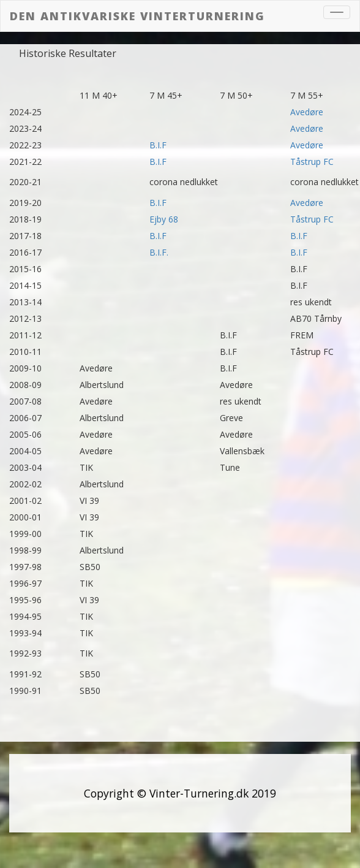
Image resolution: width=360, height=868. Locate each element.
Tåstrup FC (312, 162)
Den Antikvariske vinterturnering (137, 16)
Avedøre (307, 112)
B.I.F (158, 145)
